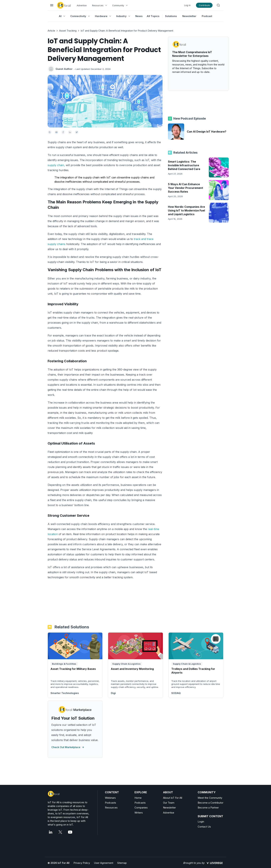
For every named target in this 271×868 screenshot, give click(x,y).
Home (138, 798)
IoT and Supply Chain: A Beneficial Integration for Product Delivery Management (127, 31)
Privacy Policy (82, 863)
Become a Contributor (211, 803)
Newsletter (189, 16)
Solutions (171, 16)
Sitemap (122, 863)
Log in (187, 5)
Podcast (207, 16)
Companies (141, 808)
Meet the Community (210, 798)
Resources (111, 808)
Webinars (110, 798)
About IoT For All (173, 798)
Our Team (169, 803)
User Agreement (104, 863)
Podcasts (110, 803)
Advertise (82, 5)
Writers (139, 813)
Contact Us (204, 827)
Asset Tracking (68, 31)
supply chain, (56, 165)
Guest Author (64, 69)
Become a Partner (208, 808)
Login (201, 822)
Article (51, 31)
